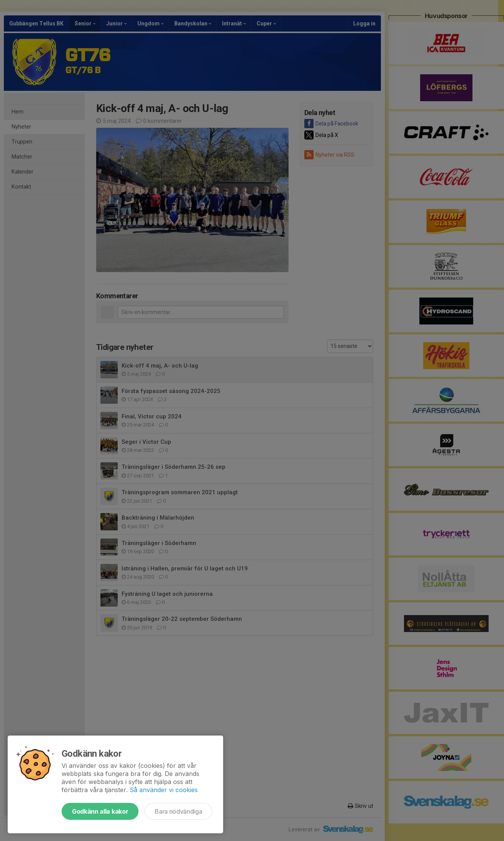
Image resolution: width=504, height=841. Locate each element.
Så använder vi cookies (164, 790)
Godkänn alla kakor (100, 811)
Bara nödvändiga (178, 811)
